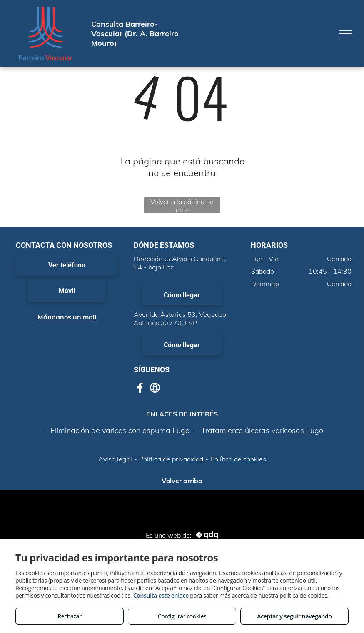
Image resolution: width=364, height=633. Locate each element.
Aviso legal (115, 459)
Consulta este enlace (161, 595)
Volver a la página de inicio (182, 205)
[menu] (346, 34)
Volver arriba (182, 481)
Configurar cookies (182, 616)
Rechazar (69, 616)
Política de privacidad (171, 459)
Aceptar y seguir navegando (294, 616)
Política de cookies (238, 459)
